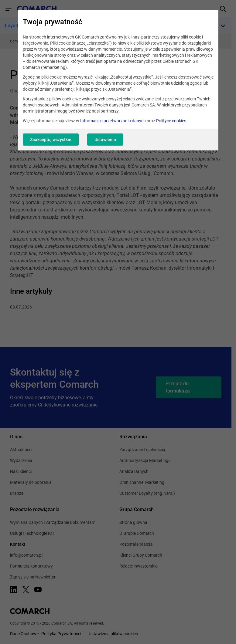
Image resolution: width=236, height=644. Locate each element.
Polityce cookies (171, 121)
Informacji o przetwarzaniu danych (113, 121)
